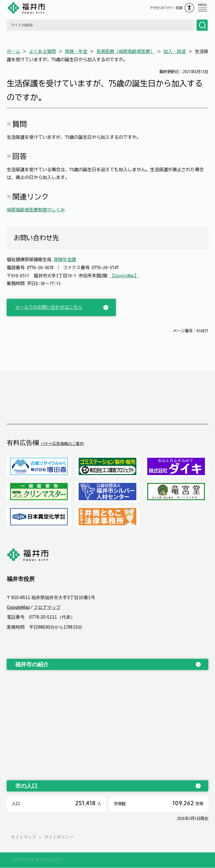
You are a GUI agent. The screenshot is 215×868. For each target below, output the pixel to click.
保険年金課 (65, 259)
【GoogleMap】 (124, 276)
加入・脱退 (175, 51)
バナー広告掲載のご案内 (62, 443)
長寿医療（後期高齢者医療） (125, 51)
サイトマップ (24, 837)
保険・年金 (76, 51)
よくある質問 (43, 51)
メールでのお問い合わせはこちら (49, 307)
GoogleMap (18, 608)
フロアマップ (47, 608)
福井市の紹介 (32, 664)
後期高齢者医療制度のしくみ (36, 210)
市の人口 (26, 786)
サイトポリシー (59, 837)
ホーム (13, 51)
